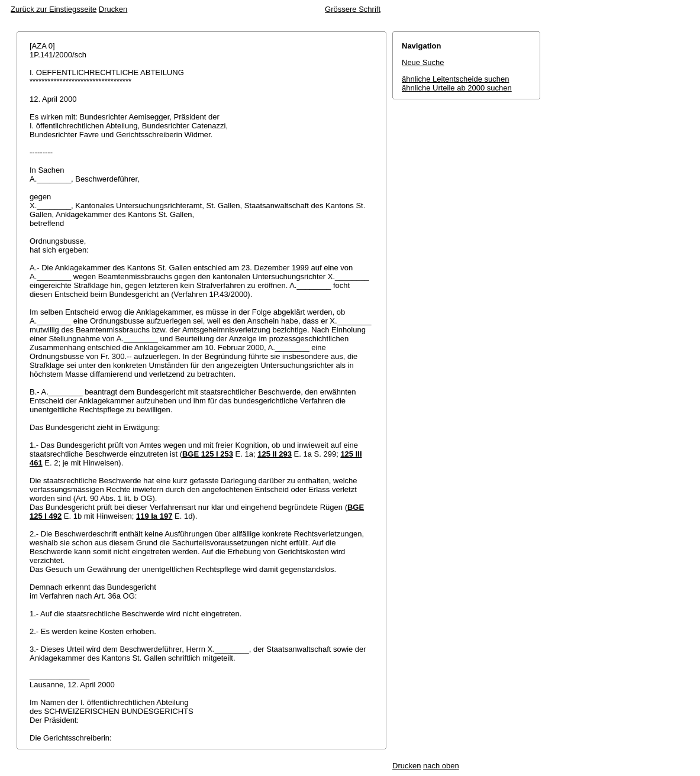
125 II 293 (275, 454)
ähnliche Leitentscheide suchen (455, 79)
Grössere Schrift (353, 9)
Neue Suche (423, 62)
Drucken (113, 9)
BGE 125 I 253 (208, 454)
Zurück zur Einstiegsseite (54, 9)
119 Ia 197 (154, 516)
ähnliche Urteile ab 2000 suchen (457, 88)
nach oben (441, 766)
